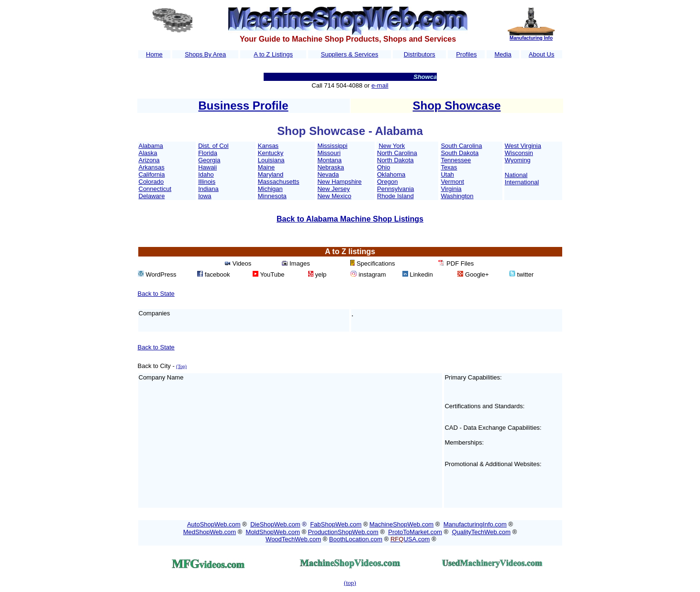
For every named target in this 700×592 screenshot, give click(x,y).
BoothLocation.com (356, 539)
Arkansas (152, 167)
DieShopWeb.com (275, 524)
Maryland (271, 174)
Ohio (383, 167)
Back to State (156, 294)
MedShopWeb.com (210, 532)
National (516, 175)
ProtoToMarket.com (415, 532)
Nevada (328, 174)
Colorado (151, 182)
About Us (541, 54)
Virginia (451, 189)
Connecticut (155, 189)
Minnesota (272, 196)
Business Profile (243, 106)
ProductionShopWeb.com (343, 532)
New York (392, 146)
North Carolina (397, 153)
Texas (449, 167)
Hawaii (207, 167)
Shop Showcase (456, 106)
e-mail (380, 85)
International (522, 182)
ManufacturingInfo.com (475, 524)
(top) (350, 583)
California (152, 174)
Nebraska (331, 167)
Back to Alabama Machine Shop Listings (350, 219)
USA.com (410, 539)
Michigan (270, 189)
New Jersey (333, 189)
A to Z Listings (273, 54)
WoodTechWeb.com (293, 539)
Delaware (152, 196)
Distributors (420, 54)
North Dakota (395, 160)
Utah (447, 174)
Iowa (205, 196)
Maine (266, 167)
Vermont (452, 182)
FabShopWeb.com (336, 524)
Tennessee (456, 160)
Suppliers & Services (349, 54)
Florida (208, 153)
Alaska (148, 153)
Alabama (151, 146)
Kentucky (271, 153)
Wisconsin (519, 153)
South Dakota (460, 153)
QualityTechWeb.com (481, 532)
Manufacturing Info (531, 38)
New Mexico (334, 196)
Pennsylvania (395, 189)
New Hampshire (339, 182)
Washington (457, 196)
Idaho (206, 174)
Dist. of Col (213, 146)
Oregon (387, 182)
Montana (329, 160)
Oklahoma (391, 174)
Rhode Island (395, 196)
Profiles (466, 54)
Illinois (207, 182)
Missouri (329, 153)
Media (503, 54)
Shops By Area (205, 54)
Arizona (149, 160)
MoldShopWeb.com (273, 532)
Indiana (208, 189)
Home (154, 54)
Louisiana (271, 160)
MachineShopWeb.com (401, 524)
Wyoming (518, 160)
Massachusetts (279, 182)
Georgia (209, 160)
